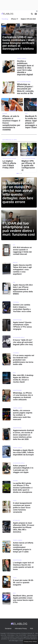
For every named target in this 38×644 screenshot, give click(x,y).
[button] (18, 173)
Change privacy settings (30, 642)
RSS (32, 629)
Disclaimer (8, 629)
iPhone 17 (15, 19)
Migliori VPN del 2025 (28, 19)
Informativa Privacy (21, 629)
